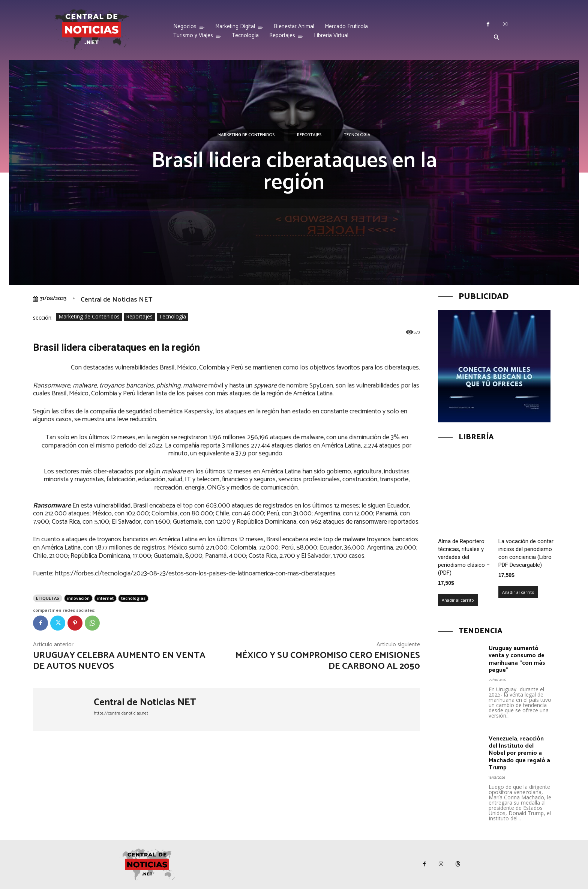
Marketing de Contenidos (246, 135)
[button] (496, 38)
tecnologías (133, 598)
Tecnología (357, 135)
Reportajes (309, 135)
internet (105, 598)
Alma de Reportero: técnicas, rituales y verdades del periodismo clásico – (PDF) (464, 557)
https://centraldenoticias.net (121, 713)
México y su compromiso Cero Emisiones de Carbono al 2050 (328, 661)
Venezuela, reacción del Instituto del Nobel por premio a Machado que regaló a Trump (519, 753)
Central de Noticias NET (116, 300)
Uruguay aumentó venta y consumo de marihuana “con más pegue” (517, 659)
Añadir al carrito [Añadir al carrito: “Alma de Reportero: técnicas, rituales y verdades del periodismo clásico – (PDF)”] (458, 600)
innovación (78, 598)
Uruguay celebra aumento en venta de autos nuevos (119, 661)
